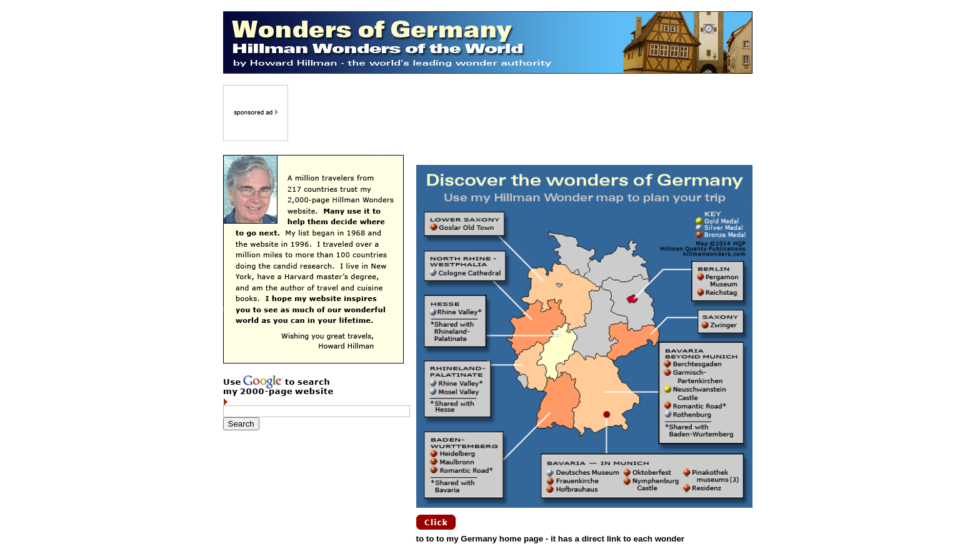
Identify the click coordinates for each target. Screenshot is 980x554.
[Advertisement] (521, 113)
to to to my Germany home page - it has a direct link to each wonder (551, 539)
